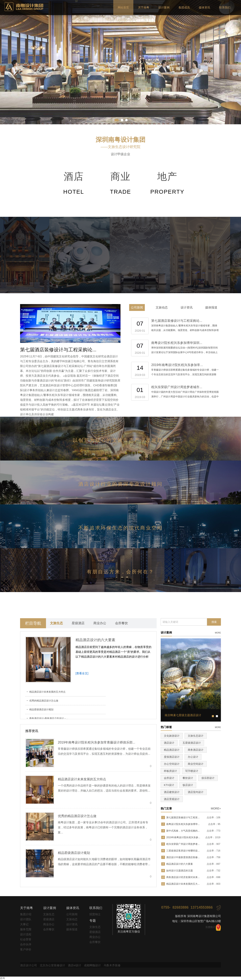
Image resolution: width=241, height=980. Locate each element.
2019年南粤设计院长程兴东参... (183, 837)
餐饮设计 (188, 778)
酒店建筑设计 (172, 792)
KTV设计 (169, 785)
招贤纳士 (95, 914)
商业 (120, 184)
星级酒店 (78, 623)
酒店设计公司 (29, 965)
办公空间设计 (172, 764)
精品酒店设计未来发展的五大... (183, 884)
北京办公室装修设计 (52, 965)
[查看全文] (82, 673)
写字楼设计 (192, 771)
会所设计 (169, 778)
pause (120, 62)
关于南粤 (144, 7)
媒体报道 (211, 307)
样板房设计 (170, 771)
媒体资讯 (204, 7)
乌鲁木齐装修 (112, 965)
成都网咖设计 (92, 965)
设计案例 (164, 7)
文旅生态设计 (196, 736)
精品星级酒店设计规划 (41, 710)
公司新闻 (137, 307)
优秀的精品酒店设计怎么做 (44, 701)
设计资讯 (187, 307)
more (218, 632)
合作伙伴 (26, 944)
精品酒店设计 (172, 750)
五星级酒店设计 (192, 743)
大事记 (24, 924)
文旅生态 (56, 623)
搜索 (214, 622)
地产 (167, 184)
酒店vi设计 (75, 965)
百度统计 (210, 927)
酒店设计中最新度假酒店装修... (183, 857)
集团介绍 (26, 914)
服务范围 (26, 929)
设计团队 (26, 919)
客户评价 (26, 949)
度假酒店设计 (172, 757)
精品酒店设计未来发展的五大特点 (47, 692)
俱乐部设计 (208, 778)
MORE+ (216, 808)
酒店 (74, 184)
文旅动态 (162, 307)
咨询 (2, 978)
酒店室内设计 (196, 792)
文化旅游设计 (172, 736)
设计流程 (26, 934)
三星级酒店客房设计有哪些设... (183, 851)
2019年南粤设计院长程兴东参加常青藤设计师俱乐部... (97, 742)
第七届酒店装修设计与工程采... (183, 818)
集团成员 (184, 7)
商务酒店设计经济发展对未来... (183, 877)
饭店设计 (188, 785)
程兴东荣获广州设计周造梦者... (183, 844)
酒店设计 (169, 743)
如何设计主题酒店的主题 (180, 871)
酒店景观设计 (172, 799)
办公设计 (193, 757)
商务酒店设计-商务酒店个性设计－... (49, 718)
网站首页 (123, 7)
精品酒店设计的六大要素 (95, 640)
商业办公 (100, 623)
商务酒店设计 (196, 750)
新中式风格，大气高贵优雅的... (183, 831)
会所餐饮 (122, 623)
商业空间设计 (196, 764)
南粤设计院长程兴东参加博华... (183, 824)
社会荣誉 (26, 939)
